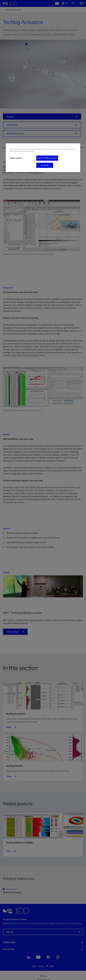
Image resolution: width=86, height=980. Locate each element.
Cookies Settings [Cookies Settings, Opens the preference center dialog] (16, 158)
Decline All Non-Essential (47, 158)
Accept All (45, 165)
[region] (43, 158)
